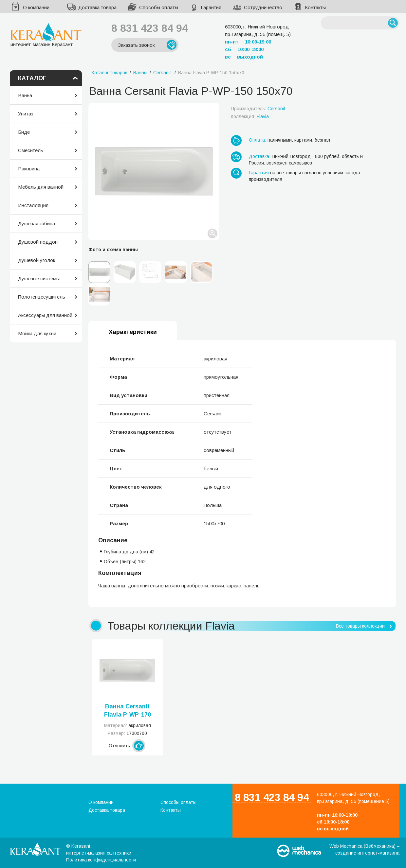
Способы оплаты (159, 7)
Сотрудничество (263, 7)
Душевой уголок (37, 260)
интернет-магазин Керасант (46, 35)
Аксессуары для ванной (45, 315)
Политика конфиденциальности (101, 860)
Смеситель (31, 150)
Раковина (29, 169)
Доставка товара (97, 7)
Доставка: (260, 156)
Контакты (315, 7)
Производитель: (258, 109)
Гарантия (211, 7)
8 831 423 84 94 (150, 28)
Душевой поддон (38, 242)
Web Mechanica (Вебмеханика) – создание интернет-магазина (364, 850)
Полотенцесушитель (42, 297)
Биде (24, 132)
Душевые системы (39, 278)
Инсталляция (33, 205)
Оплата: (258, 140)
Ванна (25, 95)
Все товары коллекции (360, 626)
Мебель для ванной (41, 187)
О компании (36, 7)
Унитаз (26, 114)
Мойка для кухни (37, 333)
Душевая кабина (37, 224)
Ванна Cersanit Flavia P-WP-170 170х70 (128, 711)
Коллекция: (250, 116)
